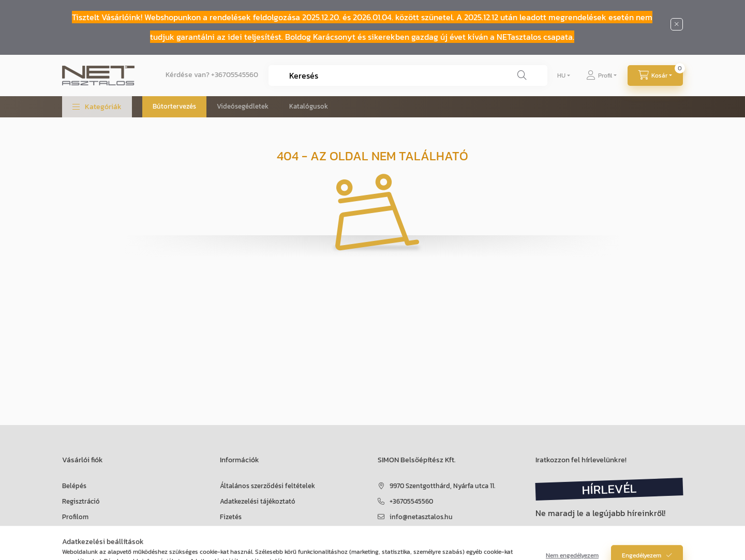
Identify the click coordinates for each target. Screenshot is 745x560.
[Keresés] (522, 75)
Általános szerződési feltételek (267, 486)
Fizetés (231, 517)
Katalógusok (309, 106)
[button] (97, 107)
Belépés (74, 486)
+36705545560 (235, 75)
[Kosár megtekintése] (655, 75)
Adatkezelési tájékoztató (258, 501)
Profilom (75, 517)
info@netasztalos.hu (421, 517)
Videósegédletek (243, 106)
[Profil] (601, 75)
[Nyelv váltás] (561, 75)
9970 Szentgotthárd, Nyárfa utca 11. (442, 486)
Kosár (71, 532)
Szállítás (233, 532)
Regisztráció (81, 501)
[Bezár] (677, 24)
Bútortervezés (174, 106)
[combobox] (408, 75)
